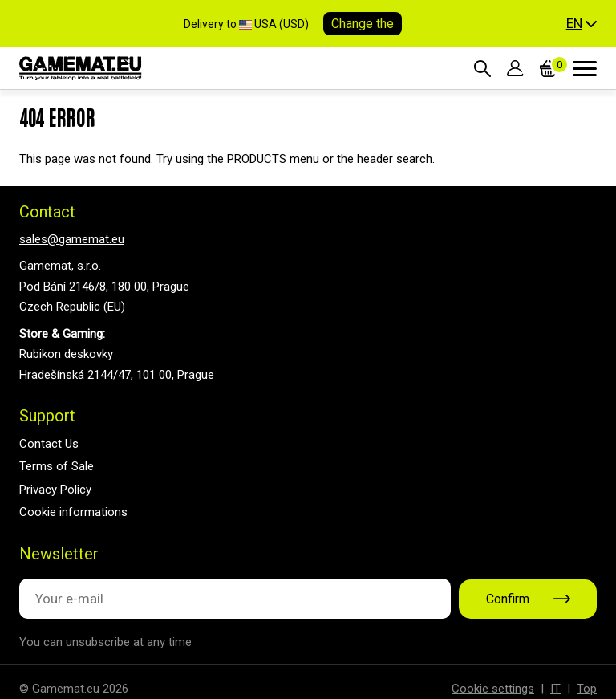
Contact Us (49, 444)
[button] (582, 24)
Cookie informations (73, 512)
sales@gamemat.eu (72, 239)
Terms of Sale (57, 466)
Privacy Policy (55, 490)
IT (555, 689)
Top (587, 689)
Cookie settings (493, 689)
